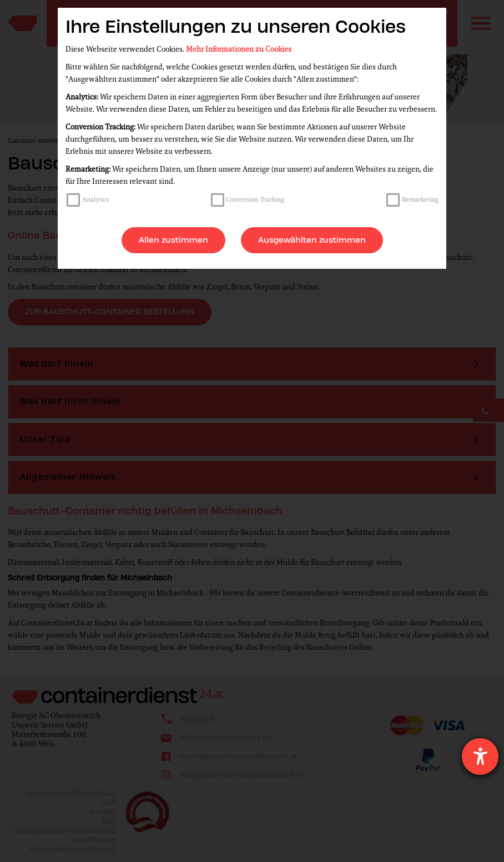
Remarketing (420, 199)
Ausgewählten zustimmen (312, 240)
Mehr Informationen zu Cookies (239, 49)
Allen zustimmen (173, 240)
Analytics (95, 199)
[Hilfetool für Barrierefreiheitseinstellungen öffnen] (480, 756)
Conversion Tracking (255, 199)
